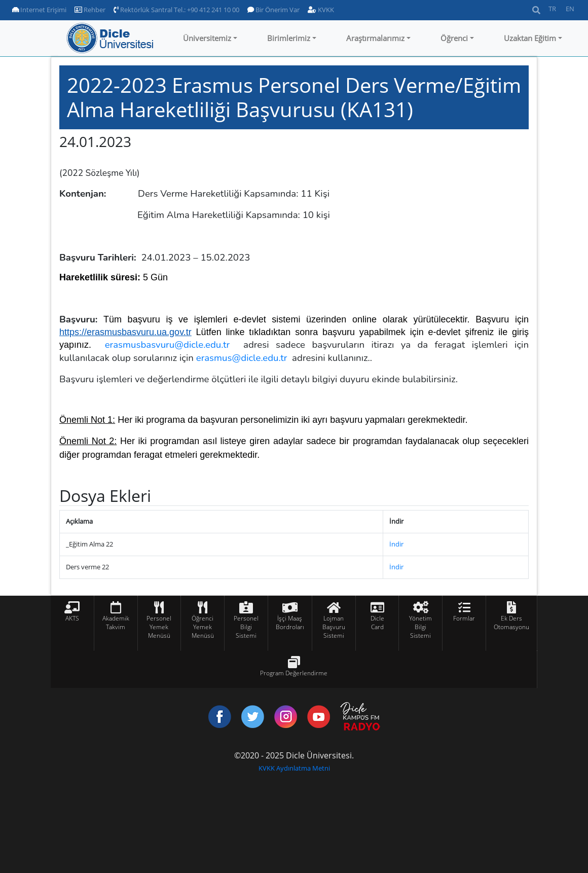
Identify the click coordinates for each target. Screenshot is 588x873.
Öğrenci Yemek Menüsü (203, 627)
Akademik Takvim (116, 623)
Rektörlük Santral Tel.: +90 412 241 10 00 (176, 10)
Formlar (464, 618)
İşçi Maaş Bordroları (290, 623)
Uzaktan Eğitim (530, 38)
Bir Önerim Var (273, 10)
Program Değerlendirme (294, 673)
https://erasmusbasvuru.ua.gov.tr (125, 332)
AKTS (72, 618)
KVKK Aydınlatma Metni (294, 768)
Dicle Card (377, 623)
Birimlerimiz (289, 38)
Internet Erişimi (39, 10)
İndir (396, 544)
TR (552, 9)
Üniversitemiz (207, 38)
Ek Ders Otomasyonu (511, 623)
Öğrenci (454, 38)
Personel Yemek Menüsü (159, 627)
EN (570, 9)
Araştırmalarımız (375, 38)
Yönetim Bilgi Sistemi (420, 627)
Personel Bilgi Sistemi (246, 627)
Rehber (90, 10)
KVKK (321, 10)
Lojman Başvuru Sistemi (334, 627)
